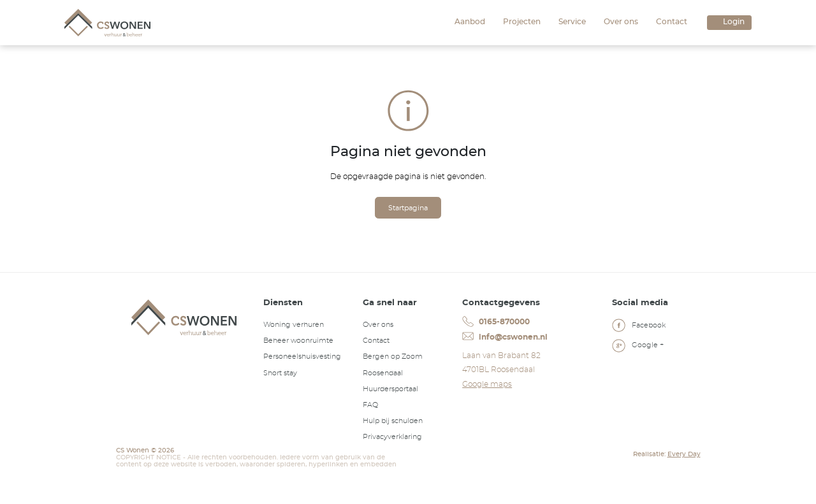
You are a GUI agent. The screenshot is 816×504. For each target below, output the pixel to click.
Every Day (684, 454)
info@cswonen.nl (505, 336)
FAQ (370, 405)
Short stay (280, 373)
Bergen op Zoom (393, 356)
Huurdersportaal (390, 389)
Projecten (522, 22)
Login (734, 22)
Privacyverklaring (392, 437)
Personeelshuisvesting (302, 356)
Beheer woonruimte (298, 341)
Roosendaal (383, 373)
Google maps (487, 384)
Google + (638, 347)
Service (572, 22)
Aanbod (470, 22)
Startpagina (408, 208)
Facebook (639, 327)
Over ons (621, 22)
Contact (672, 22)
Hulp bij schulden (393, 421)
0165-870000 (496, 322)
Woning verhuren (294, 325)
